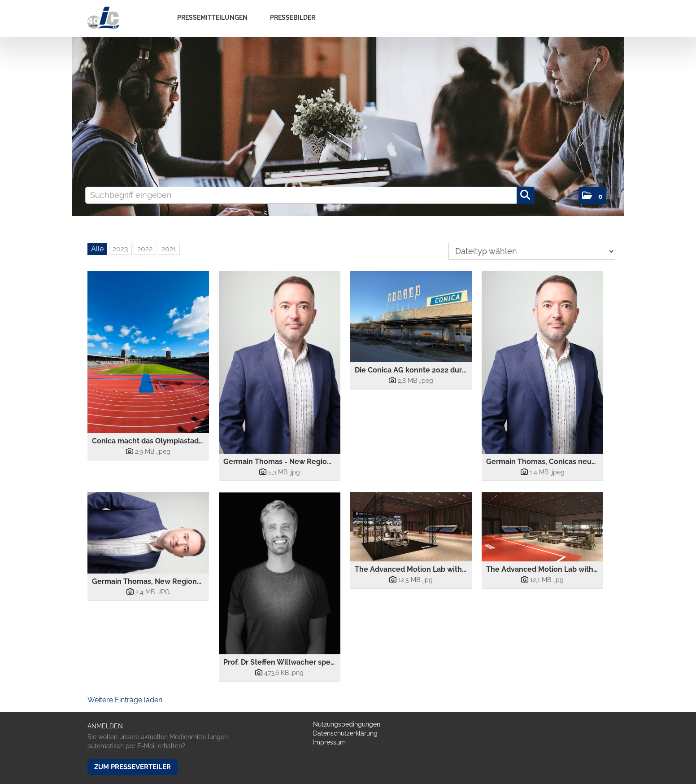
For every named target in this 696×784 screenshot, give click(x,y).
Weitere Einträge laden (125, 700)
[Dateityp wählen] (532, 251)
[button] (592, 195)
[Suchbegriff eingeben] (310, 195)
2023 (120, 249)
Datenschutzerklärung (345, 733)
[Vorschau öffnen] (148, 352)
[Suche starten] (526, 195)
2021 (169, 249)
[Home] (103, 18)
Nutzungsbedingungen (347, 724)
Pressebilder (293, 18)
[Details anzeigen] (148, 451)
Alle (97, 249)
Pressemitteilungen (212, 18)
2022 (145, 249)
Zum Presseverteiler (133, 767)
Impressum (329, 742)
